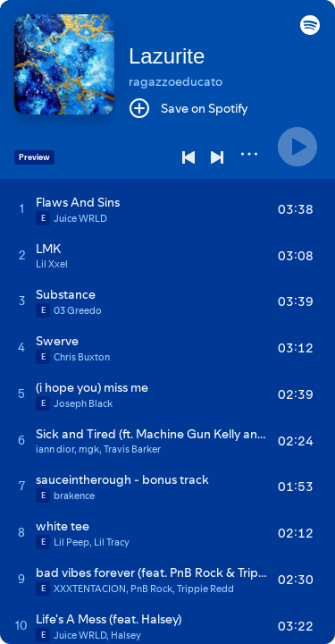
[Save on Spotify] (188, 108)
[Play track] (22, 208)
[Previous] (188, 157)
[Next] (217, 157)
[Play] (297, 147)
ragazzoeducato (176, 81)
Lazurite (167, 56)
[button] (310, 30)
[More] (249, 154)
